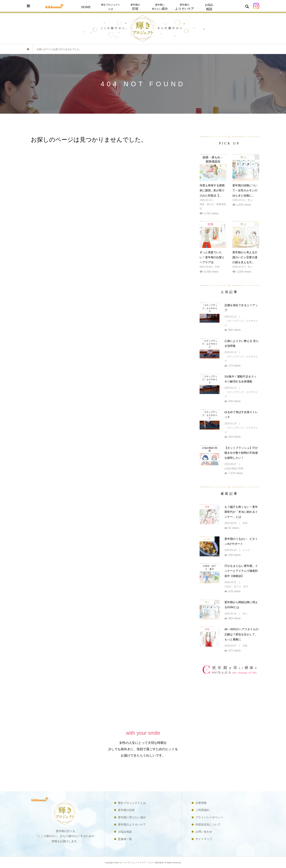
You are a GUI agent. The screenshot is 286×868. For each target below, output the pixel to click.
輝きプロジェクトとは (111, 7)
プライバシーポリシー (209, 817)
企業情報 (201, 803)
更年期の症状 (126, 810)
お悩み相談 (125, 832)
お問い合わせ (204, 832)
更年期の (135, 7)
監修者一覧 (125, 839)
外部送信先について (208, 824)
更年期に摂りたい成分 (132, 817)
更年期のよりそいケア (132, 824)
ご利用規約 (202, 810)
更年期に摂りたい (160, 7)
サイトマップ (204, 839)
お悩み (209, 7)
